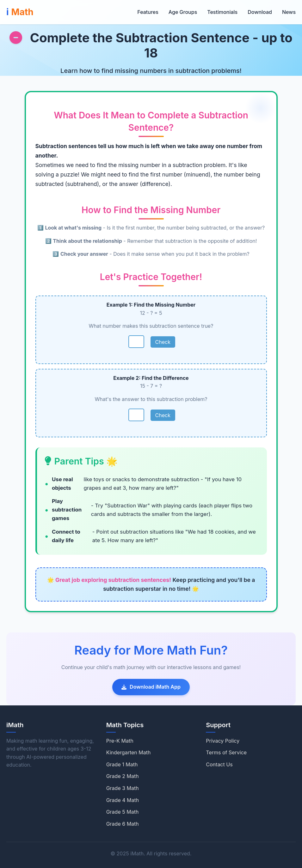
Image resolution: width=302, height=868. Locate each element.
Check (163, 342)
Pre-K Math (120, 741)
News (289, 12)
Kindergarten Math (129, 752)
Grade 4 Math (123, 800)
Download (260, 12)
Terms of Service (226, 752)
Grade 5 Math (123, 812)
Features (148, 12)
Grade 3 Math (123, 788)
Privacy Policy (223, 741)
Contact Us (219, 764)
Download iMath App (151, 687)
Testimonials (222, 12)
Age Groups (183, 12)
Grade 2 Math (123, 776)
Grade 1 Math (122, 764)
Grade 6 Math (123, 824)
